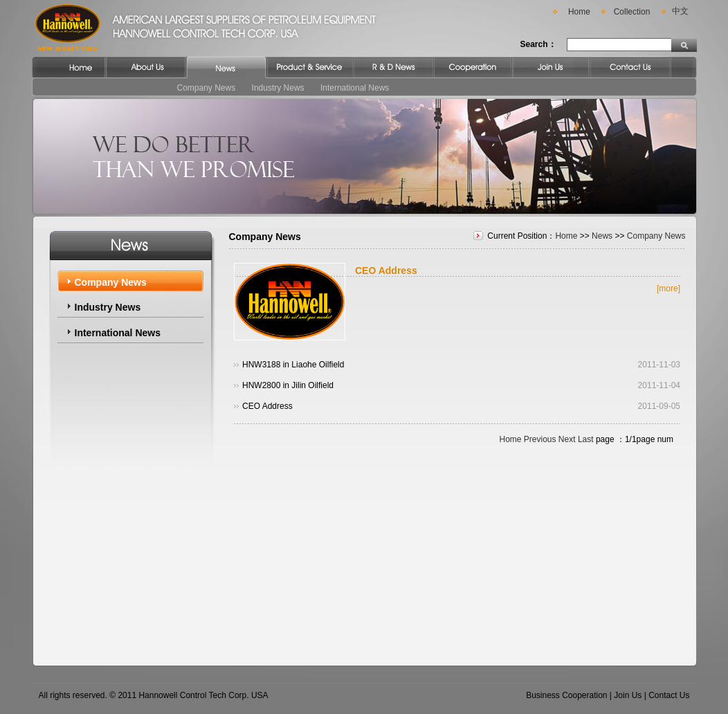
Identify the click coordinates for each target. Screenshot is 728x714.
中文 (680, 11)
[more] (668, 289)
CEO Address (386, 271)
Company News (207, 88)
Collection (632, 12)
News (602, 236)
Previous (540, 439)
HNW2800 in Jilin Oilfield (288, 385)
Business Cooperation (566, 695)
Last (586, 439)
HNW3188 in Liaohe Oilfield (293, 365)
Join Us (628, 695)
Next (567, 439)
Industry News (278, 88)
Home (579, 12)
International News (355, 88)
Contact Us (669, 695)
